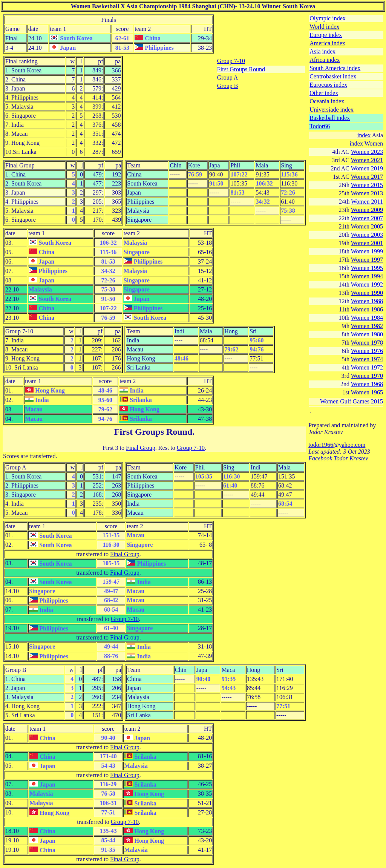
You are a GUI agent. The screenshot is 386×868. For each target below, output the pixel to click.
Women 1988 (367, 301)
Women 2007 (367, 218)
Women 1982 (367, 326)
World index (324, 27)
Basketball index (330, 118)
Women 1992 (367, 284)
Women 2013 (367, 193)
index (364, 135)
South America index (335, 68)
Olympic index (328, 18)
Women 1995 (367, 268)
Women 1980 (367, 334)
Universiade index (332, 110)
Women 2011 (367, 202)
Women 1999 (367, 251)
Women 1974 (367, 359)
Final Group (141, 448)
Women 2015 (367, 185)
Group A (228, 77)
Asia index (322, 51)
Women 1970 (367, 376)
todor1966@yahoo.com (337, 445)
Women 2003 (367, 235)
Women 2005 (367, 226)
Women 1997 (367, 260)
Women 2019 (367, 168)
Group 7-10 (231, 61)
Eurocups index (328, 85)
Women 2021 (367, 160)
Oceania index (327, 101)
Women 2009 (367, 210)
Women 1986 (367, 309)
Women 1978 (367, 343)
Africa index (325, 60)
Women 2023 (367, 152)
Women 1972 (367, 367)
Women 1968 (367, 384)
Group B (228, 86)
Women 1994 (367, 276)
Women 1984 (367, 318)
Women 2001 (367, 243)
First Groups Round (241, 69)
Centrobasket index (333, 76)
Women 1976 (367, 351)
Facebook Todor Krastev (338, 458)
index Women (366, 143)
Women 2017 (367, 177)
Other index (324, 93)
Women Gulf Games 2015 (352, 401)
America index (327, 43)
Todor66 (320, 126)
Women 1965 (367, 392)
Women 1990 (367, 293)
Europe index (326, 35)
